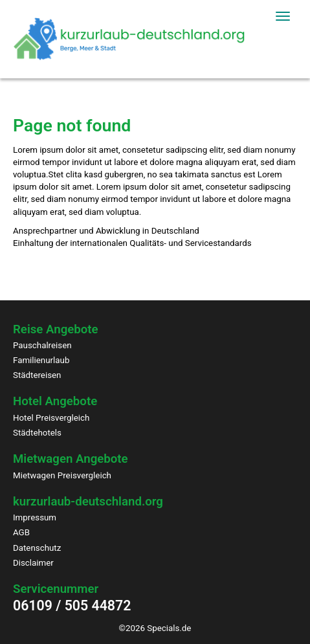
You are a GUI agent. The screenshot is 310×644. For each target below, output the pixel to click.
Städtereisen (37, 375)
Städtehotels (37, 433)
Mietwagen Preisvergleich (62, 475)
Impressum (35, 517)
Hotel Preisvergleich (51, 418)
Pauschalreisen (42, 345)
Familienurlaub (41, 360)
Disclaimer (33, 563)
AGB (21, 532)
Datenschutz (37, 548)
